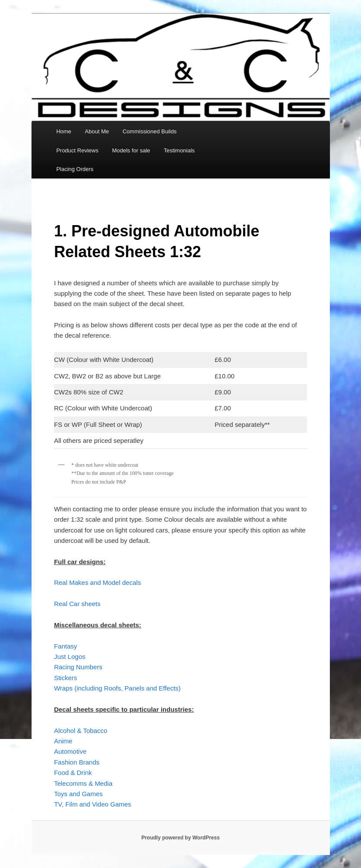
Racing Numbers (78, 667)
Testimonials (179, 150)
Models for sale (131, 150)
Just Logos (70, 657)
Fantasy (65, 646)
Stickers (65, 678)
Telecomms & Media (83, 783)
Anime (63, 741)
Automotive (70, 751)
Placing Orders (75, 169)
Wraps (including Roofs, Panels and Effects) (117, 688)
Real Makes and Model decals (97, 582)
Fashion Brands (77, 762)
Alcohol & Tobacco (81, 731)
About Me (97, 131)
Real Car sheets (77, 604)
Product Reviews (77, 150)
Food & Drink (73, 773)
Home (64, 131)
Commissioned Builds (149, 131)
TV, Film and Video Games (93, 804)
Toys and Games (78, 794)
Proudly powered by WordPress (180, 838)
